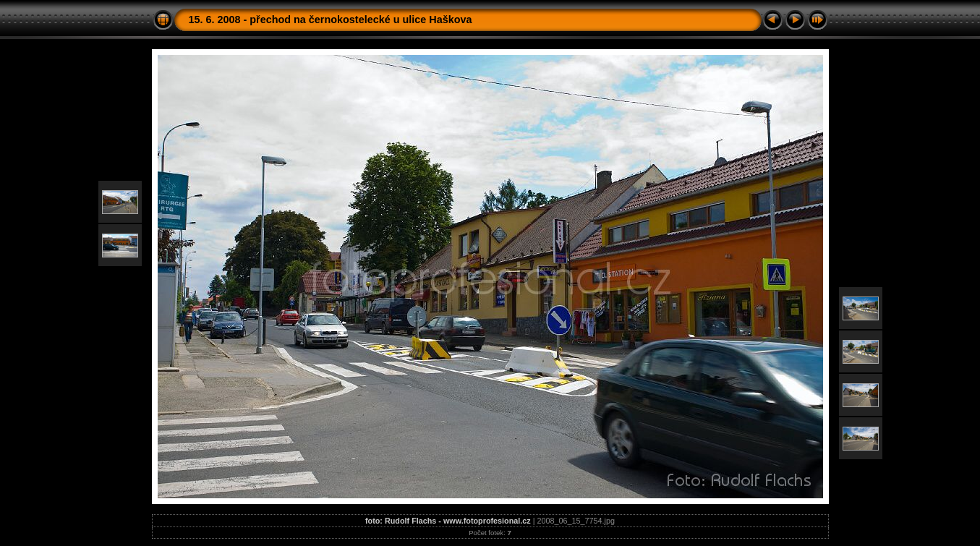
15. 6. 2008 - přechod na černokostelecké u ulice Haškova (331, 20)
